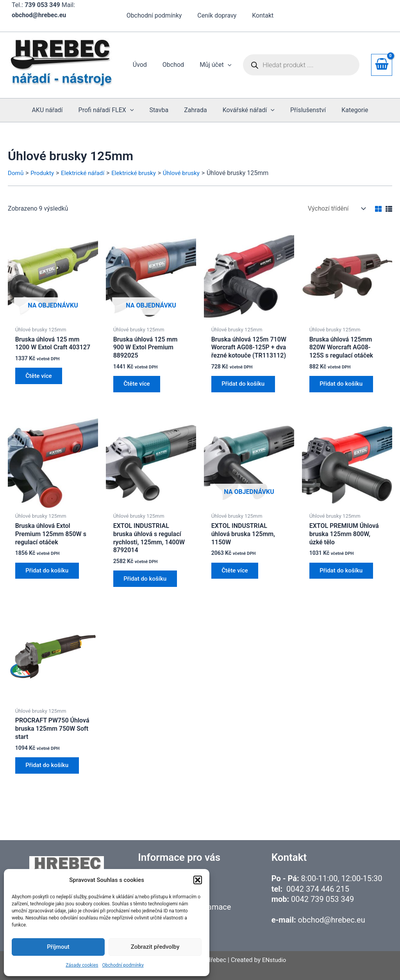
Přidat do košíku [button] (246, 385)
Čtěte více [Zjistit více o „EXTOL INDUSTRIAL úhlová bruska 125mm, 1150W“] (237, 575)
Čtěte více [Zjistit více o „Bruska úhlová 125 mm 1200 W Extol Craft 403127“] (41, 377)
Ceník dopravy (217, 15)
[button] (198, 880)
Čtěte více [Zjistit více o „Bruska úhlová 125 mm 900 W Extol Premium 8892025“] (139, 385)
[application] (229, 65)
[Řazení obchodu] (336, 208)
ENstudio (274, 960)
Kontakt (260, 15)
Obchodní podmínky (123, 965)
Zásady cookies (82, 965)
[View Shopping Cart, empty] (382, 65)
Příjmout (58, 947)
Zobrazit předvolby (155, 947)
